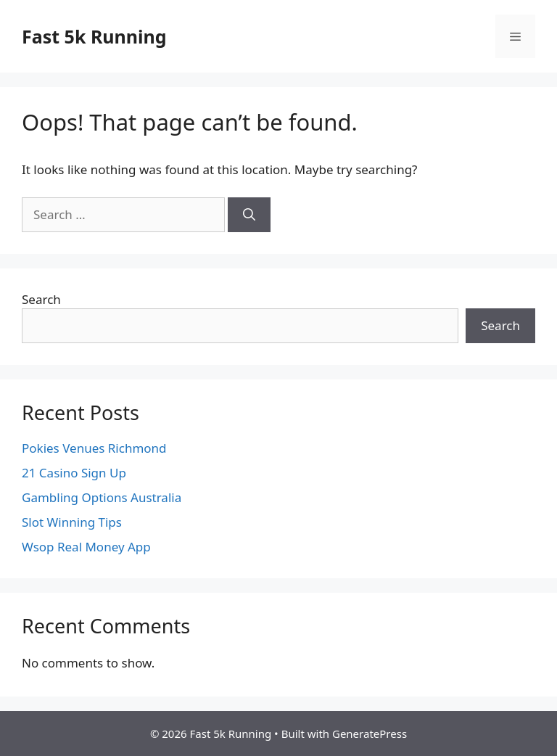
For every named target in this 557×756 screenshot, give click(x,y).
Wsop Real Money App (86, 547)
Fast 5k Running (94, 36)
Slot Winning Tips (72, 522)
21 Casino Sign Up (74, 473)
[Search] (249, 215)
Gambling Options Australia (102, 497)
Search (41, 299)
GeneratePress (370, 734)
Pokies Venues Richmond (94, 448)
